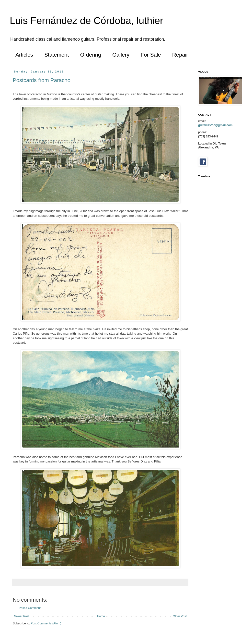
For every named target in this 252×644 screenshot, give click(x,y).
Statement (57, 55)
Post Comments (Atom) (46, 623)
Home (101, 616)
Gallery (121, 55)
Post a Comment (30, 608)
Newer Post (22, 616)
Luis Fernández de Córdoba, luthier (86, 21)
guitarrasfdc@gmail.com (215, 125)
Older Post (180, 616)
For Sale (151, 55)
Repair (180, 55)
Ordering (91, 55)
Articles (24, 55)
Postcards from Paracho (42, 80)
